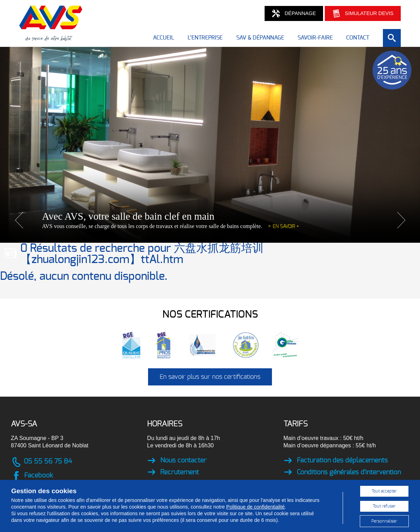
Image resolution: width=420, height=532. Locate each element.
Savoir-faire (315, 38)
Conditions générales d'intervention (342, 473)
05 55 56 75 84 (41, 462)
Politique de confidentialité (255, 507)
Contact (358, 38)
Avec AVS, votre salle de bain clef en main (128, 216)
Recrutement (173, 473)
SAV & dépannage (260, 38)
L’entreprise (205, 38)
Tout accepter (384, 491)
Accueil (164, 38)
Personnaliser (384, 521)
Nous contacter (177, 461)
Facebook (32, 476)
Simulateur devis (363, 14)
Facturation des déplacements (336, 461)
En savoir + (286, 226)
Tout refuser (384, 506)
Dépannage (294, 14)
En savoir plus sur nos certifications (210, 377)
